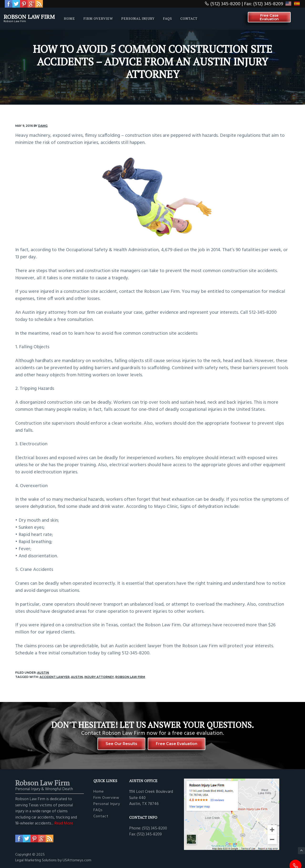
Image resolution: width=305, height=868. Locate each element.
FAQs (98, 810)
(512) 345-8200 (225, 4)
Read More (64, 823)
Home (99, 792)
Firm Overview (106, 798)
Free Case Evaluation (177, 744)
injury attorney (99, 677)
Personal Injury (107, 804)
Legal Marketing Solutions (36, 860)
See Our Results (121, 744)
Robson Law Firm (29, 17)
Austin (43, 673)
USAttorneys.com (77, 860)
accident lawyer (55, 677)
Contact (101, 817)
